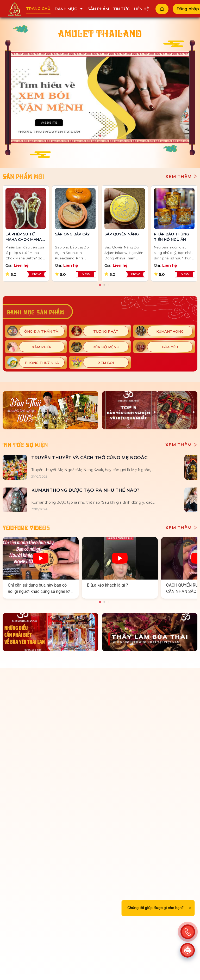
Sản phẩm (98, 9)
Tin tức (121, 9)
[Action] (188, 931)
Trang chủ (38, 8)
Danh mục (69, 9)
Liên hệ (141, 9)
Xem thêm (181, 176)
